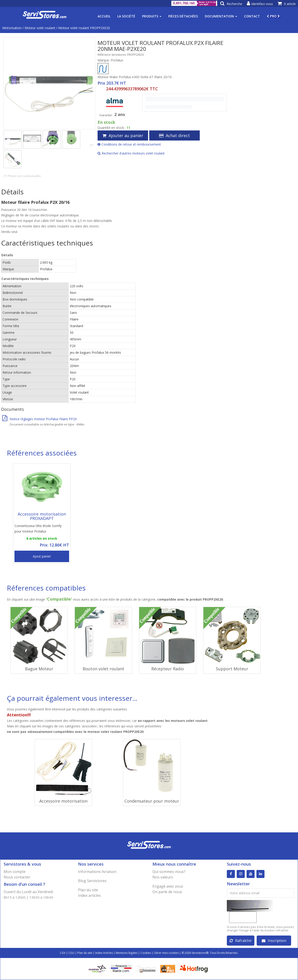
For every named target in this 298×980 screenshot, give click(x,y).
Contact (252, 16)
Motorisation (12, 28)
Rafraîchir (241, 941)
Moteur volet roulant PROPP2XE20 (84, 28)
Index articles (89, 895)
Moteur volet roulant (40, 28)
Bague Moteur (39, 669)
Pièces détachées (183, 16)
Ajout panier (42, 556)
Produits (152, 16)
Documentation (221, 16)
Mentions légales (127, 953)
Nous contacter (17, 877)
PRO (273, 16)
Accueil (104, 16)
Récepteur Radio (168, 669)
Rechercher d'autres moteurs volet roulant (131, 153)
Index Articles (104, 953)
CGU (71, 953)
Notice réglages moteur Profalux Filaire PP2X (39, 419)
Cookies (146, 953)
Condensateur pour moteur (152, 801)
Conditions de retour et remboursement (129, 144)
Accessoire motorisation (63, 801)
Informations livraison (97, 872)
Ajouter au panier (123, 135)
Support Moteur (232, 669)
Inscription (274, 941)
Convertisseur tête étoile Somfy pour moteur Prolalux (38, 529)
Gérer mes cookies (166, 953)
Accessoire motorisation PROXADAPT (42, 516)
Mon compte (15, 872)
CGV (63, 953)
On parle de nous (167, 892)
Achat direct (174, 135)
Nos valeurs (163, 877)
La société (126, 16)
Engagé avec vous (168, 886)
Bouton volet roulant (103, 669)
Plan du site (88, 890)
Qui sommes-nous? (169, 872)
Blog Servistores (92, 881)
